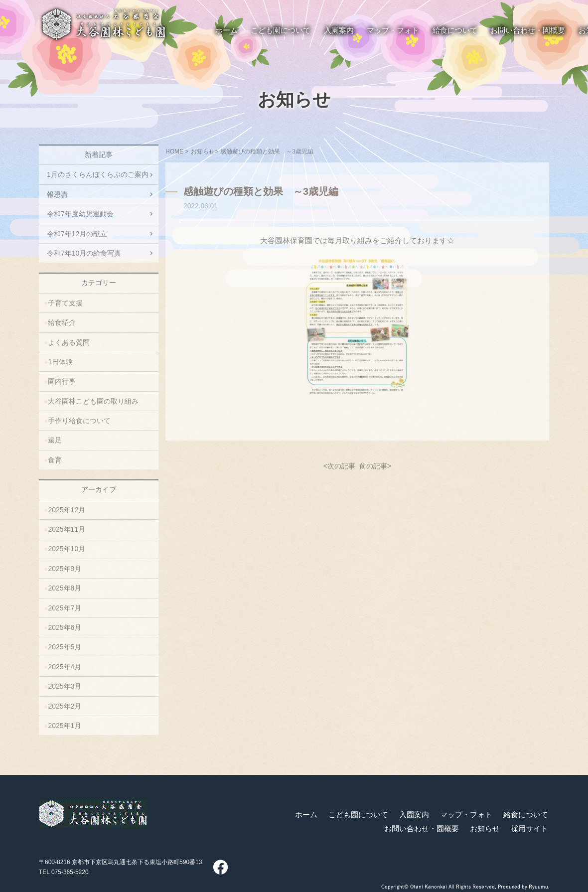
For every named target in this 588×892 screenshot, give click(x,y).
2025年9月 (65, 569)
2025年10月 (67, 549)
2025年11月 (67, 529)
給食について (526, 815)
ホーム (306, 815)
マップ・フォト (466, 815)
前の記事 (373, 466)
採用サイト (529, 829)
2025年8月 (65, 588)
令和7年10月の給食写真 (84, 253)
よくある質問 (69, 342)
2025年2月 (65, 706)
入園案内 (414, 815)
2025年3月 (65, 686)
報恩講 (57, 194)
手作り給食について (79, 421)
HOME (174, 151)
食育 (55, 460)
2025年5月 (65, 647)
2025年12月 (67, 510)
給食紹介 (62, 322)
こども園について (358, 815)
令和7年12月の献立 (77, 234)
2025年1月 (65, 726)
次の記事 (341, 466)
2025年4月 (65, 667)
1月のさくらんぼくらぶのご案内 (98, 174)
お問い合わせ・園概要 (422, 829)
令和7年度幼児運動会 (80, 214)
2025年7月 (65, 608)
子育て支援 (65, 303)
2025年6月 (65, 627)
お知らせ (294, 100)
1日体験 (60, 362)
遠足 (55, 440)
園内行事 (62, 381)
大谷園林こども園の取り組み (93, 401)
